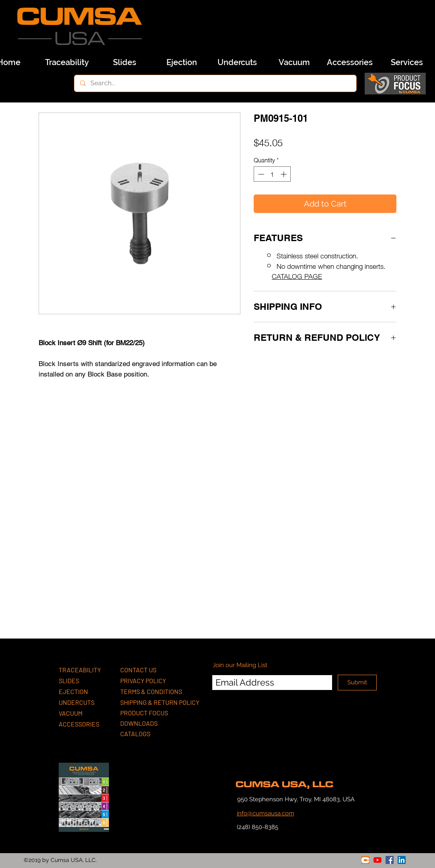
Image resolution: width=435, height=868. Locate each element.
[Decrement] (260, 174)
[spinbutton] (272, 174)
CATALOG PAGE (297, 276)
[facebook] (390, 860)
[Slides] (125, 62)
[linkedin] (402, 860)
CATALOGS (135, 734)
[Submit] (357, 683)
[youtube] (378, 860)
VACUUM (71, 713)
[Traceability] (67, 62)
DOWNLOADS (139, 723)
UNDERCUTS (77, 702)
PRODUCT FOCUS (144, 713)
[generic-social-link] (365, 860)
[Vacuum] (294, 62)
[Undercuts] (237, 62)
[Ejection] (182, 62)
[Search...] (215, 83)
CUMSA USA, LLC (284, 784)
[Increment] (284, 174)
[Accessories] (350, 62)
